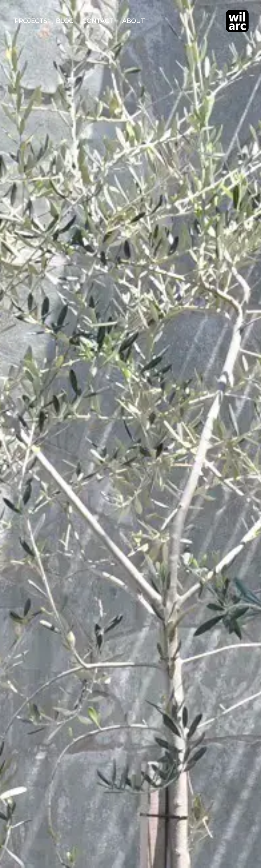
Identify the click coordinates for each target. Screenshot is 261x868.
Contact (98, 21)
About (134, 21)
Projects (31, 21)
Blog (65, 21)
